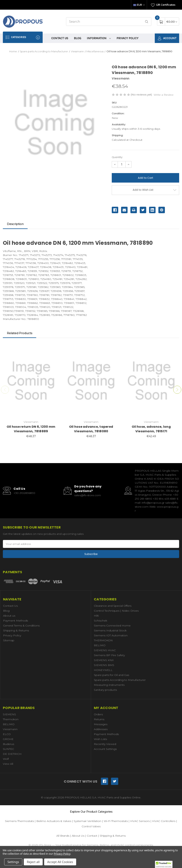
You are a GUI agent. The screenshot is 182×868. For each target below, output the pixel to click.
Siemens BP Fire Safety (109, 655)
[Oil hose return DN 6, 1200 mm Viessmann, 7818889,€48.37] (31, 381)
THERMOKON (103, 640)
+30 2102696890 (24, 493)
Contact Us (60, 38)
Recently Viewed (105, 744)
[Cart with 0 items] (172, 22)
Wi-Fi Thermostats (116, 821)
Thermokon (11, 719)
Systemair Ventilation (87, 821)
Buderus (8, 744)
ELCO (7, 734)
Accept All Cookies (60, 862)
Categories (23, 37)
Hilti (96, 616)
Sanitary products (105, 690)
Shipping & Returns (16, 630)
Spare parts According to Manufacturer (120, 680)
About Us (78, 836)
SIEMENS (9, 714)
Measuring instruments (109, 685)
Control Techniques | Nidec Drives (116, 611)
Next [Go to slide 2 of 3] (177, 390)
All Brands (63, 836)
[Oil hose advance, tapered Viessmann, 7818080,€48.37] (91, 381)
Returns (99, 719)
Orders (98, 714)
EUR (139, 5)
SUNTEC (8, 749)
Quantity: (117, 157)
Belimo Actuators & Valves (54, 821)
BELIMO (100, 645)
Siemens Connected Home (112, 626)
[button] (164, 864)
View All (8, 764)
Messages (101, 724)
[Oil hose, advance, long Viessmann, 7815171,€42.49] (151, 381)
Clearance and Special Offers (113, 606)
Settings (13, 862)
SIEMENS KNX (104, 660)
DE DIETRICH (12, 754)
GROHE (8, 739)
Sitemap (9, 640)
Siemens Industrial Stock (110, 630)
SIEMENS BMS (104, 665)
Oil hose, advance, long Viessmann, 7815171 (151, 429)
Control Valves (91, 826)
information (99, 38)
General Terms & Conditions (21, 626)
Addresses (101, 729)
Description (15, 224)
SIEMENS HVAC (105, 650)
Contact (92, 836)
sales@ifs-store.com (88, 495)
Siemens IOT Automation (111, 635)
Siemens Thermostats (19, 821)
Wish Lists (100, 739)
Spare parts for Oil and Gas (111, 675)
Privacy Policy (127, 38)
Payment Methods (16, 621)
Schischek (101, 621)
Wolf (6, 759)
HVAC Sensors (140, 821)
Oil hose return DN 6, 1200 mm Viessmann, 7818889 (31, 429)
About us (9, 616)
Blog (77, 38)
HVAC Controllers (164, 821)
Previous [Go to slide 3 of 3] (5, 390)
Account (167, 38)
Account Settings (105, 749)
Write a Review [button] (164, 95)
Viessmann (10, 729)
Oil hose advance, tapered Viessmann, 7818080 (91, 429)
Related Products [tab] (20, 333)
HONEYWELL (103, 670)
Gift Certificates (163, 5)
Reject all (33, 862)
